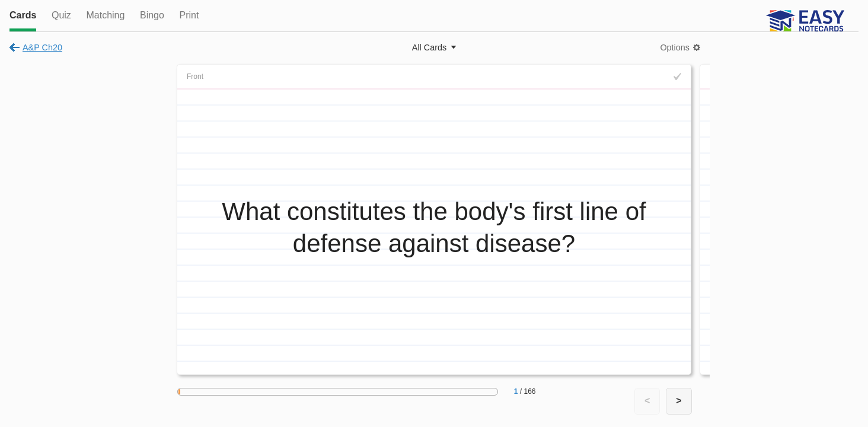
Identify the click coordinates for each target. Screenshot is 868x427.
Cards (23, 15)
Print (189, 15)
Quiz (61, 15)
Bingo (152, 15)
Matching (105, 15)
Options (675, 47)
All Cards (429, 47)
